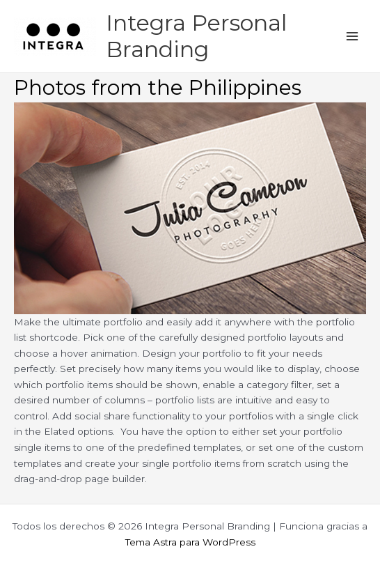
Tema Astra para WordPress (190, 542)
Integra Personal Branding (196, 36)
